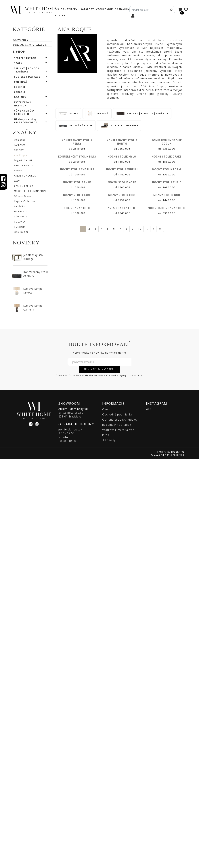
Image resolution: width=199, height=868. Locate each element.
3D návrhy (122, 9)
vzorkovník (104, 9)
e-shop (60, 9)
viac (148, 818)
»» (160, 721)
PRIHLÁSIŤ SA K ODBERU (100, 778)
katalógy (87, 9)
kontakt (61, 15)
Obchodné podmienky (117, 823)
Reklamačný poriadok (117, 833)
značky (72, 9)
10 (140, 721)
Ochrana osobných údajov (120, 828)
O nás (106, 818)
